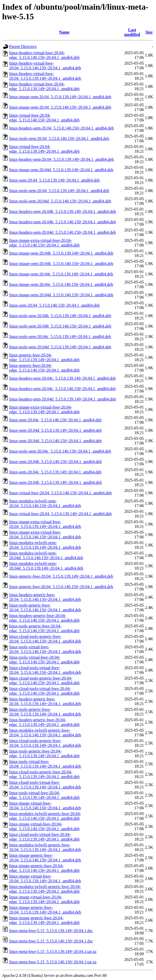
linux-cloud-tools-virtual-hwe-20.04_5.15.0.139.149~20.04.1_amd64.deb (45, 785)
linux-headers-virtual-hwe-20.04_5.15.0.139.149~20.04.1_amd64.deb (45, 76)
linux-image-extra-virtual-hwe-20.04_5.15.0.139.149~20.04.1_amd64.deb (45, 524)
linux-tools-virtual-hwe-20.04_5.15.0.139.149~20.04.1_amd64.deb (45, 764)
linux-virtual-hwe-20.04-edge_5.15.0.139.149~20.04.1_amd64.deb (44, 149)
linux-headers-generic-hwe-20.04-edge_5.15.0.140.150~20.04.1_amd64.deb (44, 618)
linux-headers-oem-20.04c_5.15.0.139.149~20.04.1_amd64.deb (62, 378)
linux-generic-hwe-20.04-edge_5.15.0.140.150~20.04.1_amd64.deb (44, 368)
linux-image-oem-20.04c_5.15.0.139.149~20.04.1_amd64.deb (61, 274)
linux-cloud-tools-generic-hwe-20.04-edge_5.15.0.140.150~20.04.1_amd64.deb (44, 680)
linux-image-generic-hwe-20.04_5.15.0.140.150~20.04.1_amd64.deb (45, 858)
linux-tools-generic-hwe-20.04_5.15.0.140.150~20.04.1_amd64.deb (45, 608)
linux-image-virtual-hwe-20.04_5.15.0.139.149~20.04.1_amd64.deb (45, 879)
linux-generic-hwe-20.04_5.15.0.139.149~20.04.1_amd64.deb (61, 576)
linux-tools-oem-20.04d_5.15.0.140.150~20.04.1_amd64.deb (60, 201)
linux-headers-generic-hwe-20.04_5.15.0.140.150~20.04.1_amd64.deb (45, 597)
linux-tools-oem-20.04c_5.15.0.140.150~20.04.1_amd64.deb (60, 451)
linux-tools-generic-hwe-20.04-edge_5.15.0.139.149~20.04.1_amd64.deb (44, 753)
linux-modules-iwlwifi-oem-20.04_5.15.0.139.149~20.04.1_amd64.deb (45, 545)
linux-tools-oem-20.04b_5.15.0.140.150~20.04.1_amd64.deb (60, 326)
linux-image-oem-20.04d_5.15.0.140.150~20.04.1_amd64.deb (61, 295)
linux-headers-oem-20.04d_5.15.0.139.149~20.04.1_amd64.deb (63, 399)
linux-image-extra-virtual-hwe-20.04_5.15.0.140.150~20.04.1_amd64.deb (45, 535)
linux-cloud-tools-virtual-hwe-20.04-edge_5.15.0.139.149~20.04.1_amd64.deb (44, 837)
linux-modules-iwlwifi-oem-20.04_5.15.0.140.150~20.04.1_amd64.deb (45, 503)
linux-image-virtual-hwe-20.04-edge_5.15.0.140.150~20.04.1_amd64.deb (44, 826)
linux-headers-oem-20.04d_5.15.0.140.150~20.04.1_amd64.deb (63, 232)
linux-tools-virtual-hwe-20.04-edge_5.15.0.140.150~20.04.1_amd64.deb (44, 660)
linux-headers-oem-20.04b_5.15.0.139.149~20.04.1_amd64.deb (63, 211)
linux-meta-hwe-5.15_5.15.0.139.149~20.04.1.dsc (51, 931)
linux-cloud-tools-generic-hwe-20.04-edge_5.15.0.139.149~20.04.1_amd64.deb (44, 774)
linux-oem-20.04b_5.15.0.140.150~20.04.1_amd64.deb (55, 462)
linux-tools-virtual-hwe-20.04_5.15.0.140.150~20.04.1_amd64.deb (45, 649)
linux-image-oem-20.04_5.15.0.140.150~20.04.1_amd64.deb (60, 107)
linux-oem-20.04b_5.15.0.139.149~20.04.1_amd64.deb (55, 482)
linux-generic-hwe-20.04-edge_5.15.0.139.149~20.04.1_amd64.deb (44, 357)
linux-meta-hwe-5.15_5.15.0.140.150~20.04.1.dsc (51, 941)
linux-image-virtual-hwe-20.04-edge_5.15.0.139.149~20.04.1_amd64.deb (44, 899)
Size (149, 32)
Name (64, 32)
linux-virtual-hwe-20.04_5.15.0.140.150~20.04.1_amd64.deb (60, 493)
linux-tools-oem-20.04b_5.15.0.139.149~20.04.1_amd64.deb (60, 316)
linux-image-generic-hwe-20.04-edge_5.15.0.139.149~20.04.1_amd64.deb (44, 920)
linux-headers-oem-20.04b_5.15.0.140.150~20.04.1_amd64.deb (63, 222)
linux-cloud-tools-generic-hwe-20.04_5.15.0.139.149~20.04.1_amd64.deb (45, 743)
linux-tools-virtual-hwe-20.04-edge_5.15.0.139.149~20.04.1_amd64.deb (44, 795)
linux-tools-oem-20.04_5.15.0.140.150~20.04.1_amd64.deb (59, 138)
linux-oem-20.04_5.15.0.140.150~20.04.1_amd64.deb (54, 305)
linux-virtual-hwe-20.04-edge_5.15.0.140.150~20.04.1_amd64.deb (44, 118)
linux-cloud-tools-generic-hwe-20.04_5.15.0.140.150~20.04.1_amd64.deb (45, 639)
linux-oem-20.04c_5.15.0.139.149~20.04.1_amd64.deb (55, 472)
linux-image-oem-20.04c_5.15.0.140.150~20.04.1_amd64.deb (61, 284)
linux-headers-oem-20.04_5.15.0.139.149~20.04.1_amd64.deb (62, 159)
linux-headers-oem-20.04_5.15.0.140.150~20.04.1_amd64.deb (62, 128)
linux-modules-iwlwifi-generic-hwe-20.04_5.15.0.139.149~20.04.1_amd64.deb (45, 847)
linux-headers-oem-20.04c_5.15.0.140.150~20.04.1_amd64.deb (62, 389)
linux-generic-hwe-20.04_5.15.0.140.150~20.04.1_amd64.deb (61, 587)
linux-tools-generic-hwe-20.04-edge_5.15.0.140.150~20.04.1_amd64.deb (44, 628)
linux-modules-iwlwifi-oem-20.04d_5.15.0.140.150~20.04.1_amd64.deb (46, 555)
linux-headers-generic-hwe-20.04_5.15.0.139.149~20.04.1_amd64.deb (45, 701)
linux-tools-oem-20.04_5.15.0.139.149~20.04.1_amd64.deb (59, 191)
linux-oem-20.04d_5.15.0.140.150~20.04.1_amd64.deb (55, 441)
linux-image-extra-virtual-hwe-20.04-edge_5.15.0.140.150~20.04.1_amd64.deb (44, 243)
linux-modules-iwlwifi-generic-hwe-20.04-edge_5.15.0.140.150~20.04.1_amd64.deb (45, 816)
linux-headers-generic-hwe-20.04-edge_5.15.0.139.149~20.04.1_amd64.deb (44, 722)
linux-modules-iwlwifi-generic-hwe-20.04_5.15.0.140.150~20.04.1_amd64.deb (45, 733)
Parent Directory (23, 47)
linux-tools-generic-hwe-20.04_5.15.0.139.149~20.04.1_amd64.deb (45, 712)
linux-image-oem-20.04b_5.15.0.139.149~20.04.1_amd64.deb (61, 253)
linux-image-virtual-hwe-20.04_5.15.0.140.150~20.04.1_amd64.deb (45, 806)
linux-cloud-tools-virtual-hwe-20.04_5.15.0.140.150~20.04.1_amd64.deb (45, 670)
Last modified (132, 32)
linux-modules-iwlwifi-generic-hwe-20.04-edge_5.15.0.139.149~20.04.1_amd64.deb (45, 889)
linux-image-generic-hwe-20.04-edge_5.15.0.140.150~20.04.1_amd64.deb (44, 868)
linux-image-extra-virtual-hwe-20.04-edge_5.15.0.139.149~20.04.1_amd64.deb (44, 409)
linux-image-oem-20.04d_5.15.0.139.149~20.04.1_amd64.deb (61, 170)
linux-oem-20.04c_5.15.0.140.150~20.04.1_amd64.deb (55, 420)
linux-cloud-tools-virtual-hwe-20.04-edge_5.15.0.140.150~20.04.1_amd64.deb (44, 691)
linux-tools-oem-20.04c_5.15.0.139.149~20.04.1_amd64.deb (60, 337)
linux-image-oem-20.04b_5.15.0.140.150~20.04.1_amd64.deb (61, 264)
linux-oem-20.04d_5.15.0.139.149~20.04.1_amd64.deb (55, 430)
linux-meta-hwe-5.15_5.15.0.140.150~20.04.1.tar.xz (53, 962)
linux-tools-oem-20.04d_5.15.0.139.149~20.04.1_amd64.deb (60, 347)
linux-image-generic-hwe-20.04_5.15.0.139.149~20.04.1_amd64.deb (45, 910)
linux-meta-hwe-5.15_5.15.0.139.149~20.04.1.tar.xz (53, 951)
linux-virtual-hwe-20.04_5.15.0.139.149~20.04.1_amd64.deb (60, 514)
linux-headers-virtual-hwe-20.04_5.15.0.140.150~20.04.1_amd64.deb (45, 66)
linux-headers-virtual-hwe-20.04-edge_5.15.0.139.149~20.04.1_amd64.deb (44, 86)
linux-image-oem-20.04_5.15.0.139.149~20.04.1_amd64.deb (60, 97)
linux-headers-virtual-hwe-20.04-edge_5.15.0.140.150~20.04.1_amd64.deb (44, 55)
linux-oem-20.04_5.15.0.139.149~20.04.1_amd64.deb (54, 180)
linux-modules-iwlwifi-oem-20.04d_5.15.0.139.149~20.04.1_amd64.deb (46, 566)
